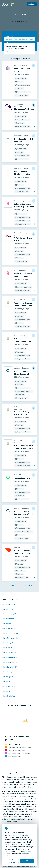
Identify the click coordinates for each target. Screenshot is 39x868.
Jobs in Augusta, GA (9, 673)
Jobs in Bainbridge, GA (10, 630)
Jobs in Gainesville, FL (9, 654)
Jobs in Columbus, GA (9, 659)
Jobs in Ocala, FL (8, 668)
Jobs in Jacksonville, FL (10, 649)
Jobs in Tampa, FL (8, 688)
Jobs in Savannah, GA (9, 664)
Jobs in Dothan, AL (8, 644)
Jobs (15, 15)
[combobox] (19, 39)
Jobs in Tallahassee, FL (10, 635)
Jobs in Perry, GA (8, 640)
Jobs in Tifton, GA (8, 606)
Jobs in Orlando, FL (8, 683)
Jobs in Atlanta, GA (8, 678)
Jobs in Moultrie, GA (9, 601)
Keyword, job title (9, 36)
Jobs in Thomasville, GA (10, 615)
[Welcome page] (8, 4)
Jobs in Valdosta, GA (9, 611)
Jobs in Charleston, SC (10, 693)
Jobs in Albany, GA (8, 620)
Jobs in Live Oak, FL (9, 625)
